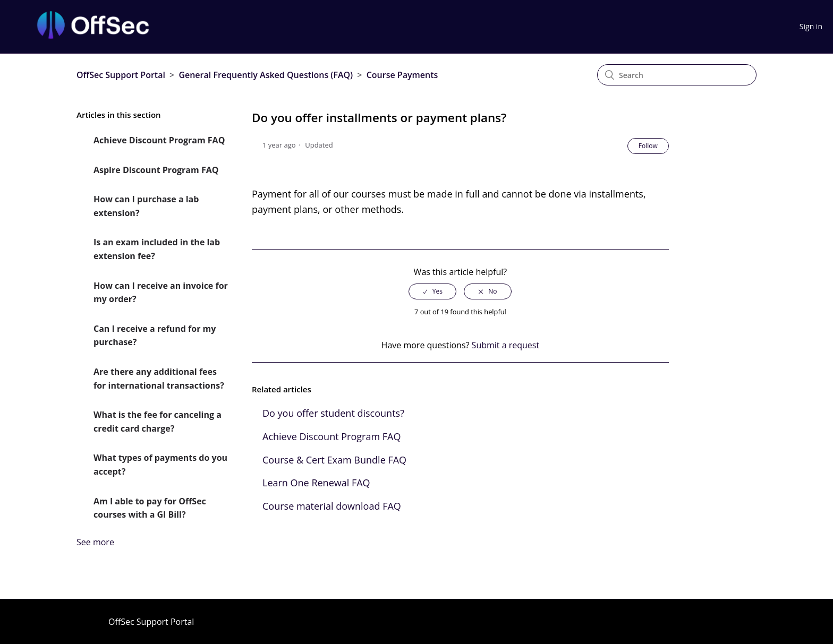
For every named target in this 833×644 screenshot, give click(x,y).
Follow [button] (648, 146)
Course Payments (402, 75)
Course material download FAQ (332, 506)
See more (95, 542)
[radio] (432, 291)
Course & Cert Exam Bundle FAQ (334, 460)
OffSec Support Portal (121, 75)
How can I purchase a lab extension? (146, 206)
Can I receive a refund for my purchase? (155, 336)
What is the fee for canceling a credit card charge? (158, 422)
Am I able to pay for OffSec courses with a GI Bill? (150, 508)
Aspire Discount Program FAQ (156, 170)
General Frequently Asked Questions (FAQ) (266, 75)
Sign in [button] (811, 26)
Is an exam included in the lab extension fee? (157, 249)
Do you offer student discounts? (333, 413)
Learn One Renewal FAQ (316, 483)
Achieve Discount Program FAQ (159, 140)
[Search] (677, 75)
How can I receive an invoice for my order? (161, 293)
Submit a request (506, 345)
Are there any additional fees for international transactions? (159, 379)
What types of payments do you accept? (160, 465)
